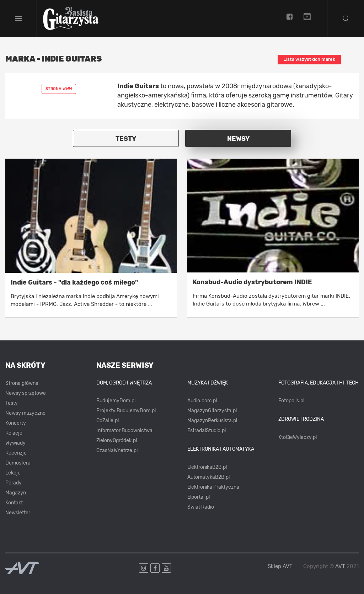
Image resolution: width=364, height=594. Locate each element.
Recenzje (16, 453)
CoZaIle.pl (108, 421)
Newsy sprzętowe (26, 393)
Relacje (14, 433)
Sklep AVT (280, 566)
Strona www (59, 89)
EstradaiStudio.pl (207, 431)
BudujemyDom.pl (116, 401)
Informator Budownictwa (124, 431)
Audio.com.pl (202, 401)
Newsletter (18, 513)
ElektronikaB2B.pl (207, 467)
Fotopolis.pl (291, 401)
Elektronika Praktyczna (213, 487)
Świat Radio (201, 507)
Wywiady (15, 443)
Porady (14, 483)
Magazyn (16, 493)
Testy (12, 403)
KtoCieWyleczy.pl (298, 437)
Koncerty (16, 423)
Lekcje (13, 473)
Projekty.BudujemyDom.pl (126, 411)
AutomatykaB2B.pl (208, 477)
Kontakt (14, 503)
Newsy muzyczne (25, 413)
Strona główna (22, 383)
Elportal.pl (199, 497)
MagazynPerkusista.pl (212, 421)
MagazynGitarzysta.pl (212, 411)
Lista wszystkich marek (309, 59)
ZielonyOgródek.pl (117, 441)
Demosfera (18, 463)
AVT (340, 566)
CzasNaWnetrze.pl (117, 450)
